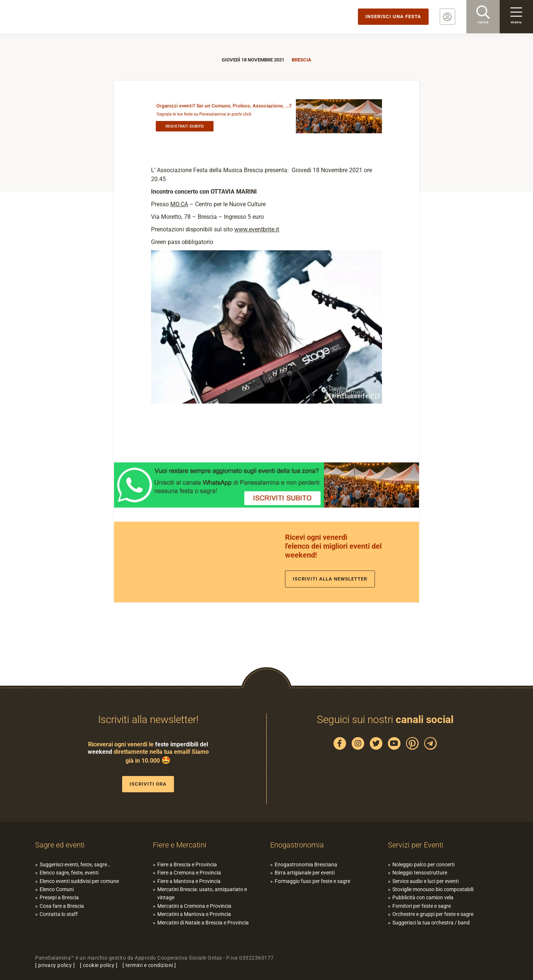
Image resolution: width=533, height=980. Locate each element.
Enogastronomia (297, 845)
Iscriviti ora (148, 784)
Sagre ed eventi (60, 845)
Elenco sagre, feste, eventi (69, 873)
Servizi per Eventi (416, 845)
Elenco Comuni (57, 889)
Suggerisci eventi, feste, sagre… (75, 864)
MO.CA (179, 204)
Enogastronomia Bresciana (306, 864)
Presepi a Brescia (59, 897)
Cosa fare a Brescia (62, 906)
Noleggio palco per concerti (423, 864)
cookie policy (99, 965)
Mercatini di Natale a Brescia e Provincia (203, 923)
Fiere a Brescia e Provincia (187, 864)
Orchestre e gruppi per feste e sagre (433, 914)
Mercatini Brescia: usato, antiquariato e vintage (202, 893)
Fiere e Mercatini (180, 845)
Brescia (301, 60)
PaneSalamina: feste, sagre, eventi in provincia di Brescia (57, 17)
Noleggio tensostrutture (420, 873)
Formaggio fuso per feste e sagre (312, 881)
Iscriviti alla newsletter (330, 579)
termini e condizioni (149, 965)
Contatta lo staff (59, 914)
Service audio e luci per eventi (425, 881)
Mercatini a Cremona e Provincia (194, 906)
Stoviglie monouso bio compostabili (433, 889)
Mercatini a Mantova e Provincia (194, 914)
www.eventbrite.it (257, 229)
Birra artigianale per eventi (305, 873)
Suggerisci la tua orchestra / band (431, 923)
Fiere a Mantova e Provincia (189, 881)
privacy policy (55, 965)
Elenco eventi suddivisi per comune (79, 881)
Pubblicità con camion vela (423, 897)
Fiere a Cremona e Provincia (189, 873)
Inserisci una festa (393, 16)
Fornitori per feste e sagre (422, 906)
